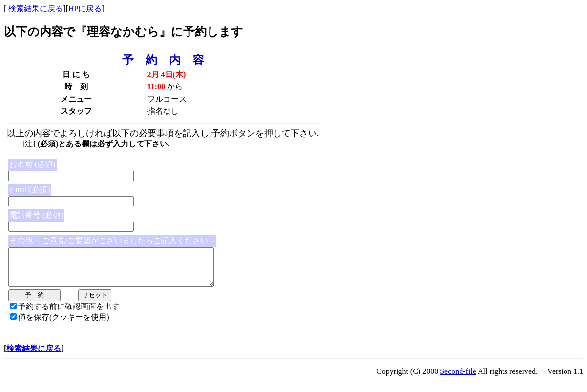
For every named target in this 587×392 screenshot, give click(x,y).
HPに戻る (85, 9)
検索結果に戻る (36, 9)
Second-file (458, 379)
